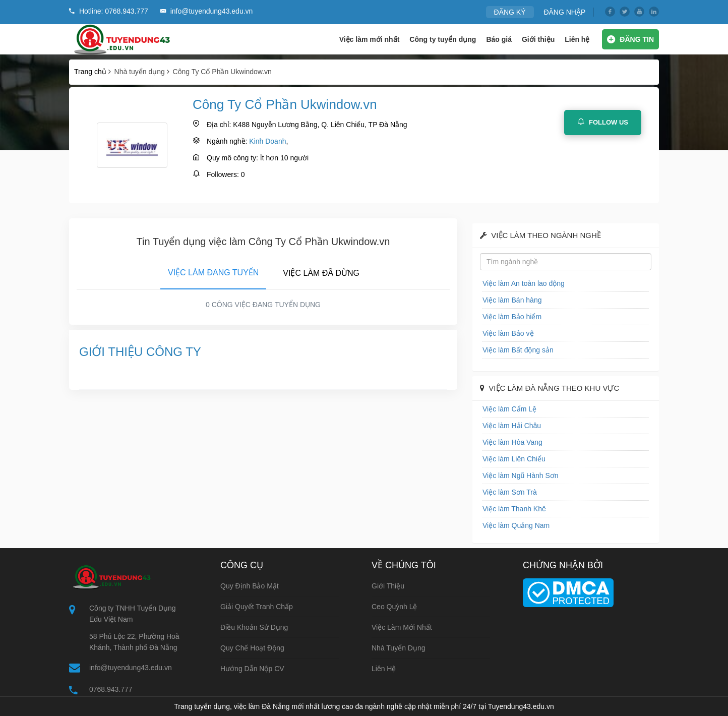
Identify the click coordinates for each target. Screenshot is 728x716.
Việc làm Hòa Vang (512, 442)
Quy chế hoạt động (252, 648)
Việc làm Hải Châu (512, 426)
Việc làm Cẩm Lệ (509, 409)
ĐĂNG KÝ (510, 12)
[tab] (213, 271)
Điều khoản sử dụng (254, 627)
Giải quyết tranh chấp (257, 607)
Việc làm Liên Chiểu (514, 459)
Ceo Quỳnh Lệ (395, 607)
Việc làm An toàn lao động (524, 283)
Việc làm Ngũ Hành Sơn (521, 475)
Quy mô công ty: (232, 158)
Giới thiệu (538, 39)
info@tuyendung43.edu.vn (131, 668)
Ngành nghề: (227, 141)
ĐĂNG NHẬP (564, 12)
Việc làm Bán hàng (512, 300)
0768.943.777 (111, 689)
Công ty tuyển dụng (443, 39)
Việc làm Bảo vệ (508, 333)
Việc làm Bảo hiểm (512, 317)
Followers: (223, 174)
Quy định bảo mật (250, 586)
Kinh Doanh (267, 141)
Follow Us (603, 122)
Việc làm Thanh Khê (514, 509)
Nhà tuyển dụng (399, 648)
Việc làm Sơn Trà (510, 492)
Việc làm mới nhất (370, 39)
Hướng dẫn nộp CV (252, 669)
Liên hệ (577, 39)
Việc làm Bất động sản (518, 350)
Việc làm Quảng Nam (516, 525)
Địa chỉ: (219, 125)
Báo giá (499, 39)
